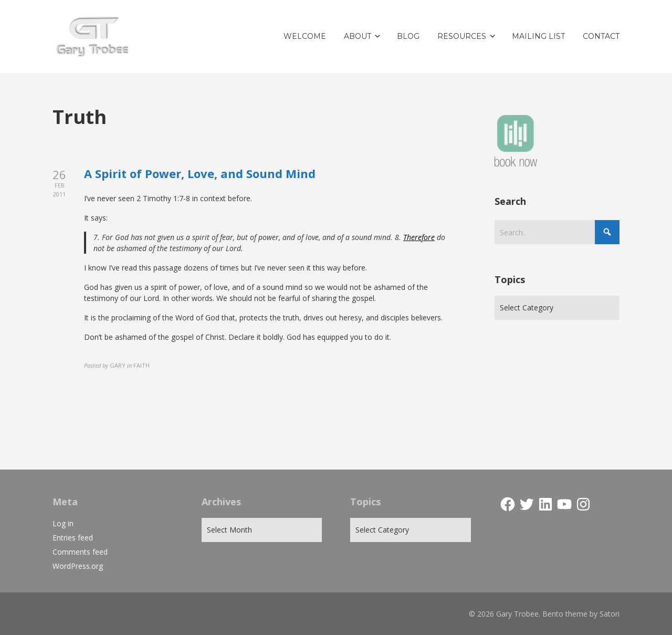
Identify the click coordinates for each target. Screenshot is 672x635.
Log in (63, 523)
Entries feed (73, 538)
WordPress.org (78, 566)
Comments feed (80, 552)
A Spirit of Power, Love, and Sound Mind (200, 173)
